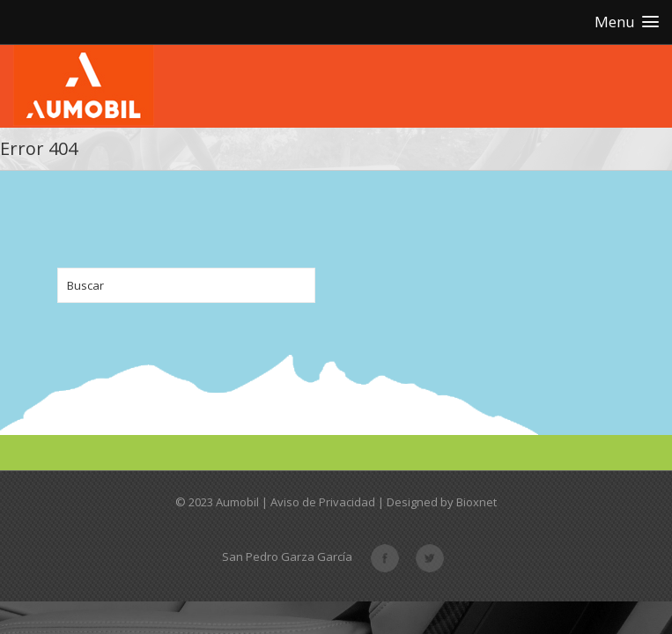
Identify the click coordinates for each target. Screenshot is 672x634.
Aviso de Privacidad (323, 502)
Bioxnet (476, 502)
